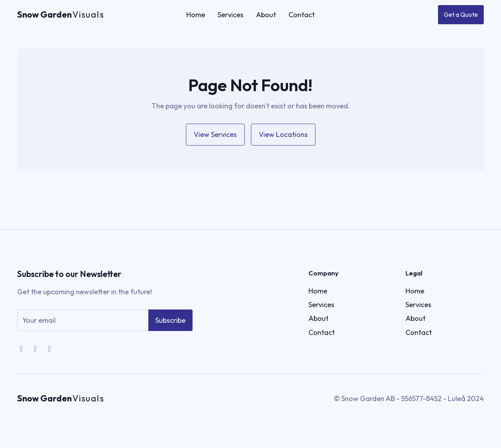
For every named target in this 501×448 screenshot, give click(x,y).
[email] (83, 325)
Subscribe (170, 325)
